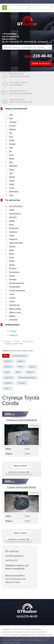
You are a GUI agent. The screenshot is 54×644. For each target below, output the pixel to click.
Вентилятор (12, 228)
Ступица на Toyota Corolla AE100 (22, 420)
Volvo (10, 195)
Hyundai (11, 144)
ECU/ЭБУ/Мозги (14, 206)
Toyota (10, 188)
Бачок (10, 224)
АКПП (10, 210)
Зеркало (10, 246)
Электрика (11, 319)
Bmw (9, 118)
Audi (9, 114)
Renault (10, 177)
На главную (7, 341)
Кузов (10, 257)
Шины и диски (13, 312)
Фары (7, 388)
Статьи (13, 331)
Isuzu (9, 147)
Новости (14, 335)
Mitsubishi (11, 166)
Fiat (9, 133)
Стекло (10, 301)
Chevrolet (11, 122)
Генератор (11, 232)
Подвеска (11, 268)
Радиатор (11, 279)
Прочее (10, 275)
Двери (10, 235)
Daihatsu (11, 129)
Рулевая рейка (13, 287)
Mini (9, 162)
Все (6, 356)
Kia (9, 151)
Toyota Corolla (28, 341)
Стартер (10, 298)
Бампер (10, 221)
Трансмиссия (12, 305)
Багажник (11, 217)
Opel (9, 173)
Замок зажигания (14, 243)
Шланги (11, 316)
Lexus (10, 155)
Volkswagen (12, 191)
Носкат (10, 265)
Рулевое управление (15, 290)
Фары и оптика (13, 309)
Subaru (10, 180)
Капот (10, 250)
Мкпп (18, 372)
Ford (9, 136)
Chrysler (11, 125)
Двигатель (11, 239)
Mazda (10, 158)
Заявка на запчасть (41, 63)
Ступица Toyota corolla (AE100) (22, 487)
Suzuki (10, 184)
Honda (10, 140)
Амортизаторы (13, 213)
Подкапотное (12, 272)
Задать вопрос (22, 466)
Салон (10, 294)
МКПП (10, 261)
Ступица (22, 383)
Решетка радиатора (15, 283)
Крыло (10, 254)
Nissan (10, 169)
